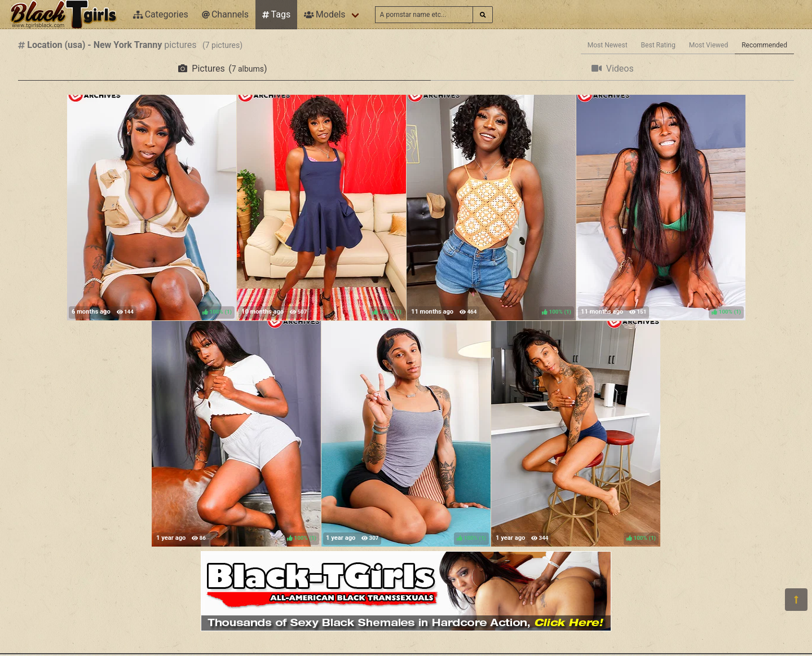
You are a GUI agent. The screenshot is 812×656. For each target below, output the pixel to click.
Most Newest (608, 45)
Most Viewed (709, 45)
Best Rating (658, 45)
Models (325, 14)
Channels (225, 14)
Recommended (764, 45)
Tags (276, 14)
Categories (161, 14)
